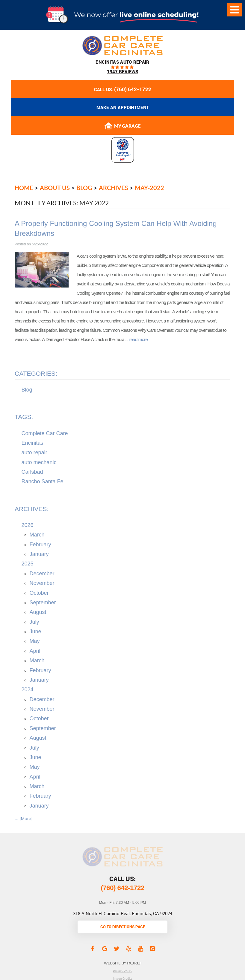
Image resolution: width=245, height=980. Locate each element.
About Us (55, 188)
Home (24, 188)
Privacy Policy (123, 971)
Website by (123, 963)
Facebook (93, 948)
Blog (84, 188)
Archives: (32, 509)
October (39, 593)
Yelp (128, 948)
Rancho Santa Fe (43, 481)
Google (105, 948)
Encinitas (32, 443)
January (39, 554)
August (38, 612)
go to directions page (123, 927)
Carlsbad (32, 472)
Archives (114, 188)
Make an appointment (123, 107)
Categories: (36, 373)
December (42, 574)
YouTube (140, 948)
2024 (28, 689)
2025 (28, 564)
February (40, 545)
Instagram (152, 948)
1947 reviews (123, 72)
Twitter (117, 948)
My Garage (123, 126)
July (34, 622)
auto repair (34, 452)
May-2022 (149, 188)
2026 (28, 525)
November (42, 583)
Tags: (24, 417)
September (43, 603)
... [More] (24, 818)
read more (138, 339)
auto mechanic (39, 462)
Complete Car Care (45, 433)
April (35, 651)
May (35, 641)
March (37, 535)
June (35, 632)
